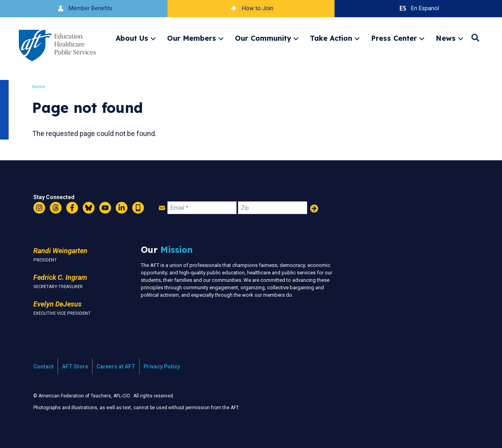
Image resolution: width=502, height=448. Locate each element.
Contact (44, 366)
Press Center (394, 38)
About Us (132, 38)
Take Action (331, 38)
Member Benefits (84, 8)
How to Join (251, 8)
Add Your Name (314, 209)
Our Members (192, 38)
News (446, 38)
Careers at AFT (116, 366)
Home (41, 87)
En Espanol (418, 8)
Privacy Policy (162, 366)
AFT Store (75, 366)
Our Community (263, 38)
